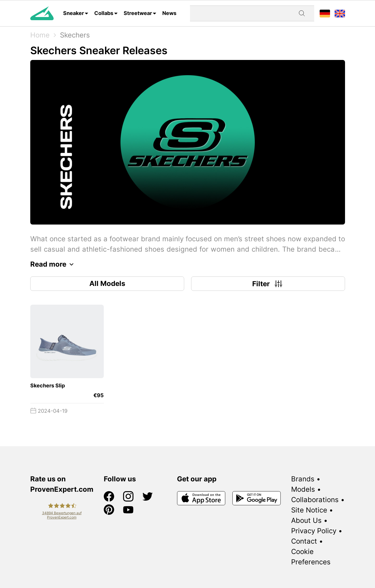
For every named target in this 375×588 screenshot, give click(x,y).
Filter (268, 284)
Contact (304, 541)
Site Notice (309, 510)
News (169, 13)
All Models (107, 283)
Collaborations (315, 500)
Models (303, 489)
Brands (303, 479)
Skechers (75, 35)
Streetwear (138, 13)
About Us (306, 520)
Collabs (104, 13)
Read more (53, 264)
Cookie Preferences (311, 557)
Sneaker (74, 13)
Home (40, 35)
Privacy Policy (314, 531)
